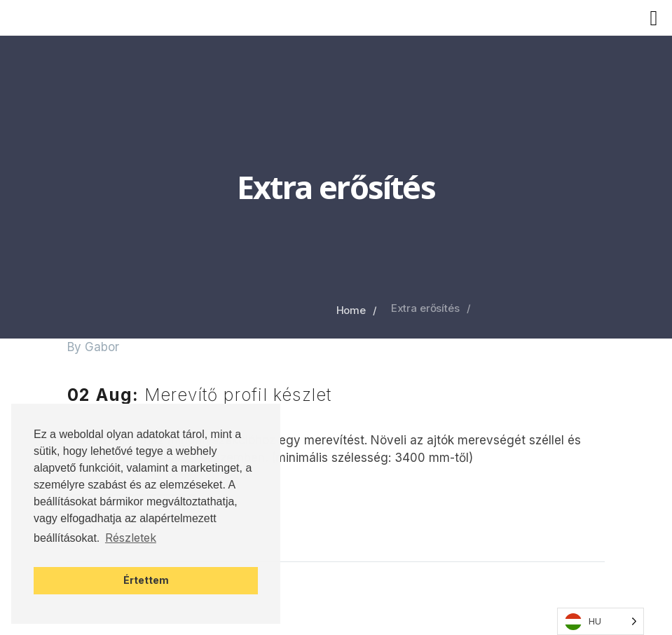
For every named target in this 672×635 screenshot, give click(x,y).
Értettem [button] (146, 580)
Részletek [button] (131, 538)
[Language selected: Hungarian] (601, 621)
